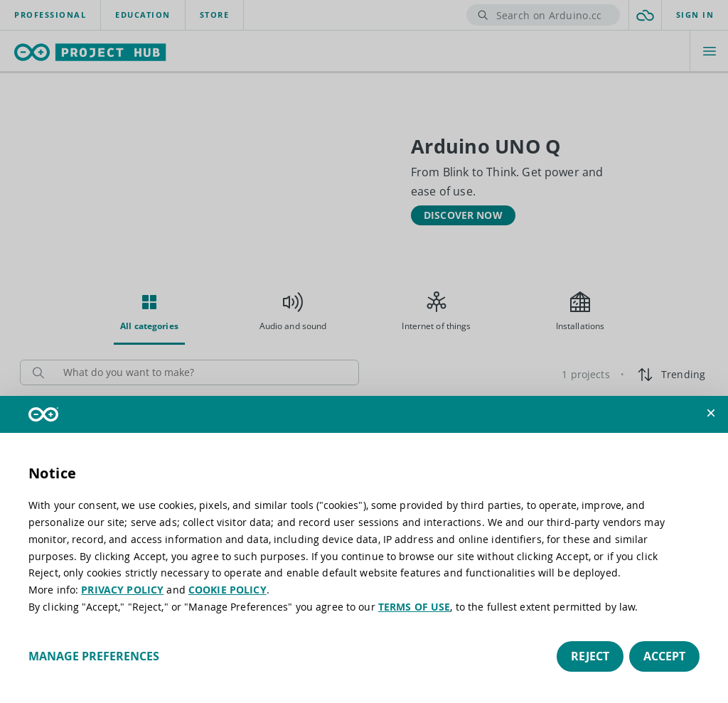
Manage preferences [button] (94, 656)
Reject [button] (590, 656)
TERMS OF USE (414, 607)
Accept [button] (664, 656)
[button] (711, 413)
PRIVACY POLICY (122, 590)
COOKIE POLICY (227, 590)
